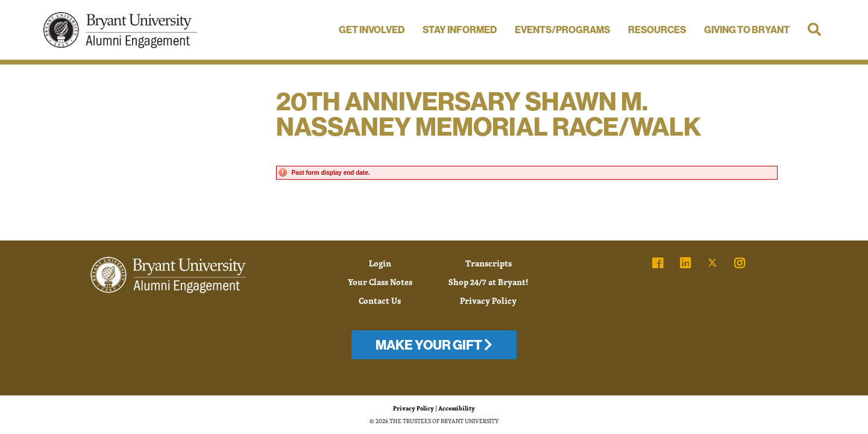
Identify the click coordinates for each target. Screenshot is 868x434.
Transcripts (489, 263)
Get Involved (372, 30)
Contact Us (380, 300)
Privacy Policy (488, 300)
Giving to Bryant (747, 30)
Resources (657, 30)
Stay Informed (460, 30)
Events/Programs (562, 30)
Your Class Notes (380, 282)
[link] (658, 263)
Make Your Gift (434, 345)
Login (380, 263)
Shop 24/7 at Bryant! (488, 282)
